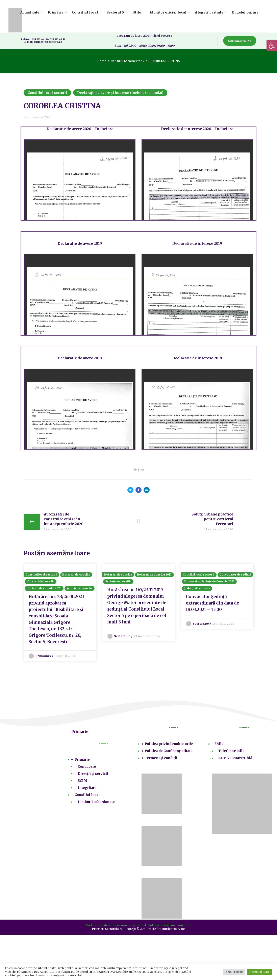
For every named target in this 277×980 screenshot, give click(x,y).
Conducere (87, 766)
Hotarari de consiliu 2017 (154, 575)
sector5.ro (122, 636)
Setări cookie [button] (234, 972)
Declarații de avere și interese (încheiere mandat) (120, 93)
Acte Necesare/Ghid (235, 758)
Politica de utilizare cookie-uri (170, 925)
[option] (60, 612)
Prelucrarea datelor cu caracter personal (116, 925)
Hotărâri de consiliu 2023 (44, 588)
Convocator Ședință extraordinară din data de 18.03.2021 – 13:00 (212, 603)
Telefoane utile (231, 751)
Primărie (82, 759)
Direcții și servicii (93, 774)
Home (102, 61)
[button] (272, 46)
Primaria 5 (43, 656)
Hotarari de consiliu (76, 575)
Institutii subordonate (96, 802)
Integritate (87, 788)
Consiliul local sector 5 (127, 61)
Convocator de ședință (235, 575)
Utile (219, 744)
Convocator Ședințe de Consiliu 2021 (209, 581)
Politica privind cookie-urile (169, 744)
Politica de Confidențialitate (169, 751)
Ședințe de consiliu (80, 588)
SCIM (82, 781)
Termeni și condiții (161, 758)
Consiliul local (87, 795)
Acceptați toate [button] (260, 972)
